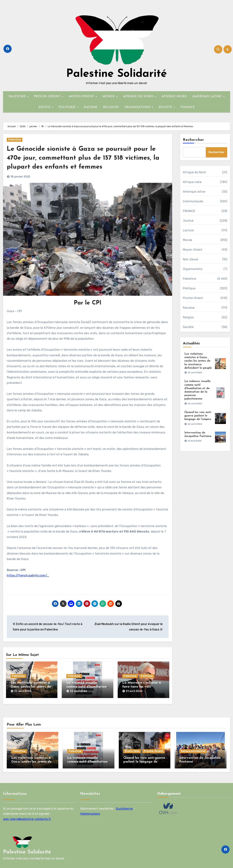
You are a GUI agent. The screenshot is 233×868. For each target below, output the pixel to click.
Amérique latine (194, 192)
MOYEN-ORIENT (82, 97)
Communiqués (193, 201)
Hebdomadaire (90, 812)
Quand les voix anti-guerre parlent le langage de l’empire (198, 416)
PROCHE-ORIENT (48, 97)
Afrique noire (192, 182)
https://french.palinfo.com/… (28, 575)
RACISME (91, 107)
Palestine (15, 140)
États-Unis (132, 750)
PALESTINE (18, 97)
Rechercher (193, 140)
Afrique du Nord (194, 172)
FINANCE (188, 107)
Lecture (188, 230)
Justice (188, 221)
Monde (188, 240)
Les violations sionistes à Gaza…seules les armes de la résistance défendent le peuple (198, 361)
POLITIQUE (68, 107)
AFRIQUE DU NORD (139, 97)
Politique (147, 676)
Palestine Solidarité (116, 74)
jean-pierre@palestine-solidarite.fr (27, 817)
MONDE (109, 97)
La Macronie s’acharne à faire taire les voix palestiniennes (142, 687)
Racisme (189, 308)
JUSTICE (45, 107)
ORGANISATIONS (138, 107)
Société (188, 327)
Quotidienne (124, 807)
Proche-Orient (193, 298)
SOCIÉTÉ (166, 107)
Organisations (193, 269)
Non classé (190, 259)
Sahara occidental (193, 750)
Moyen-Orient (193, 250)
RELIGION (111, 107)
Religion (189, 317)
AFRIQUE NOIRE (174, 97)
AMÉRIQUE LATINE (208, 97)
